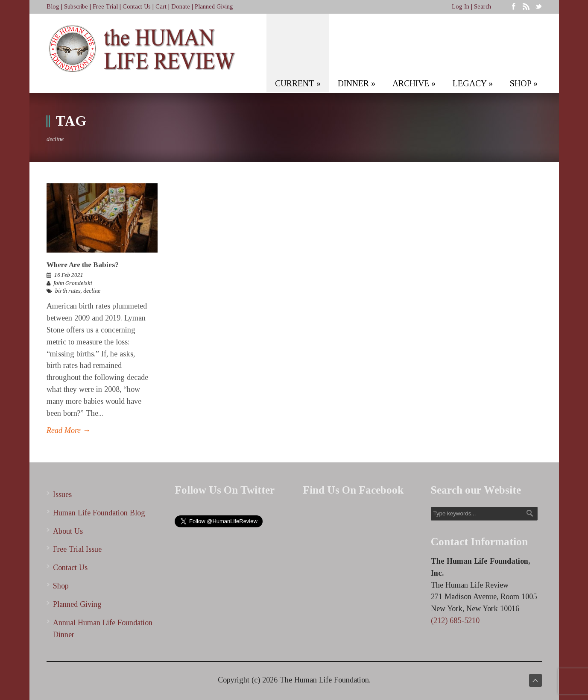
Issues (62, 494)
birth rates (68, 291)
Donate (181, 7)
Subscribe (76, 7)
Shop (61, 586)
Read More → (69, 430)
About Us (68, 531)
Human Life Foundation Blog (99, 513)
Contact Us (137, 7)
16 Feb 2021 (69, 275)
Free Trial (105, 7)
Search (483, 7)
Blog (53, 7)
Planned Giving (214, 7)
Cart (161, 7)
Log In (461, 7)
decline (92, 291)
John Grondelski (73, 283)
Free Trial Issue (77, 549)
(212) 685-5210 (455, 621)
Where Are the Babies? (83, 265)
